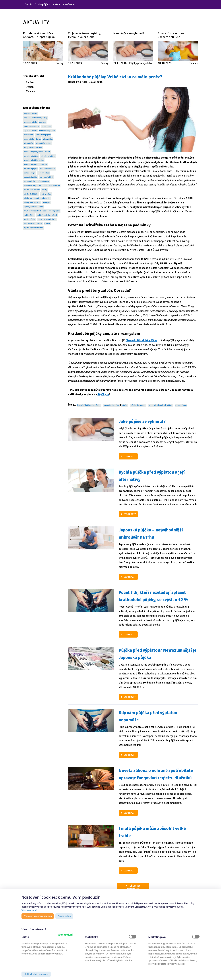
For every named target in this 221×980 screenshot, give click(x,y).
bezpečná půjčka (30, 114)
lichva (38, 139)
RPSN (41, 207)
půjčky (44, 190)
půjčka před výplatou (51, 186)
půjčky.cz (46, 202)
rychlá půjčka (54, 211)
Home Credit (47, 126)
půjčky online (46, 194)
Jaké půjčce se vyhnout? (142, 421)
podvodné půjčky (31, 177)
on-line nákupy (30, 173)
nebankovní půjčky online (34, 160)
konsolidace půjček (47, 131)
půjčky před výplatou (32, 202)
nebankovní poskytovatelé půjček (37, 152)
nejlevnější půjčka (31, 169)
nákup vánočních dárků (33, 148)
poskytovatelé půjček (32, 186)
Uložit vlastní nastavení (36, 974)
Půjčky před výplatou (141, 63)
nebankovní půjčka (31, 156)
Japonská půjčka (30, 131)
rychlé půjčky (29, 215)
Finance (193, 63)
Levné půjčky (29, 139)
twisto (40, 224)
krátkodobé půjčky (43, 135)
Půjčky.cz (103, 394)
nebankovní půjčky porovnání (35, 164)
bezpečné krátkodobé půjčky (35, 118)
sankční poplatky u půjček (47, 215)
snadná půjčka (30, 219)
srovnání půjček (50, 219)
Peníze (30, 82)
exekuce (43, 122)
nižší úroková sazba (47, 169)
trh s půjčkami (29, 224)
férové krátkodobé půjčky (142, 340)
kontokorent (29, 135)
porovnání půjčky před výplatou (36, 181)
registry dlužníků (30, 207)
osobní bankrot (44, 173)
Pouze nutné (64, 916)
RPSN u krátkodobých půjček (35, 211)
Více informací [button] (29, 910)
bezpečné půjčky (30, 122)
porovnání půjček (47, 177)
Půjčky (59, 63)
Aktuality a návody (64, 4)
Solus (40, 219)
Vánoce (47, 224)
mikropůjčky (29, 143)
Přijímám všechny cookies (38, 916)
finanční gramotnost (32, 126)
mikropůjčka (48, 139)
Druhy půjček (42, 4)
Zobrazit (130, 457)
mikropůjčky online (43, 143)
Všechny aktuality (134, 888)
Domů (28, 4)
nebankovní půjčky (48, 156)
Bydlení (30, 87)
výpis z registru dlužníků (33, 228)
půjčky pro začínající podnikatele (37, 198)
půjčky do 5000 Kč (31, 194)
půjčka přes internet (32, 190)
